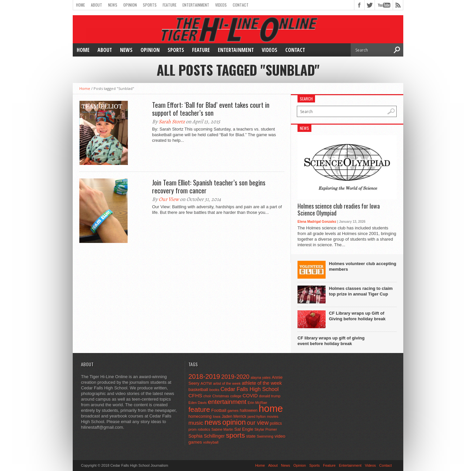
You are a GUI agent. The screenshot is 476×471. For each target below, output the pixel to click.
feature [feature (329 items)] (199, 409)
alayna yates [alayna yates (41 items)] (260, 377)
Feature (170, 5)
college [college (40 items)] (236, 396)
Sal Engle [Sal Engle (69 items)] (244, 429)
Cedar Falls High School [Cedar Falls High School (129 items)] (250, 389)
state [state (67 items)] (251, 436)
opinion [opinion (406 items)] (234, 422)
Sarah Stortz (172, 122)
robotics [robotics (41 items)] (204, 429)
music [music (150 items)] (196, 423)
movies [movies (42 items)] (273, 416)
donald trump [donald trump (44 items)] (270, 396)
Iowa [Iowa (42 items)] (217, 416)
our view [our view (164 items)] (258, 423)
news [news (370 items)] (213, 422)
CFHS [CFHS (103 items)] (195, 395)
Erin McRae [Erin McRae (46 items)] (257, 403)
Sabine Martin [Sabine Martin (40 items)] (222, 429)
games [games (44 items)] (233, 411)
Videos (221, 5)
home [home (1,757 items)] (271, 408)
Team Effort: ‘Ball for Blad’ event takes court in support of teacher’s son (211, 109)
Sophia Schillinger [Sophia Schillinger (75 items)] (207, 436)
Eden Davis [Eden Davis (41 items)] (198, 403)
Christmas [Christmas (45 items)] (221, 396)
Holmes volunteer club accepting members (363, 266)
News (113, 5)
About (97, 5)
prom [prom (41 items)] (193, 429)
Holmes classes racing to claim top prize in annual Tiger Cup (361, 291)
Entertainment (196, 5)
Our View (169, 199)
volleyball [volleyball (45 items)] (211, 442)
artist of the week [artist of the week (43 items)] (227, 383)
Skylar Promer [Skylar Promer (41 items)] (266, 429)
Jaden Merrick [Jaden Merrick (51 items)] (234, 416)
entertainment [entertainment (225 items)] (227, 402)
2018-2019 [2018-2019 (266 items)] (204, 376)
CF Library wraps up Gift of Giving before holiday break (357, 316)
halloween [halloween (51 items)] (249, 411)
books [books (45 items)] (214, 390)
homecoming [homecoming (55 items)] (200, 416)
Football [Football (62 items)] (219, 410)
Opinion (130, 5)
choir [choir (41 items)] (207, 396)
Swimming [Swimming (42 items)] (265, 436)
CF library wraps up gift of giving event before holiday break (331, 341)
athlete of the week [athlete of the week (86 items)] (262, 383)
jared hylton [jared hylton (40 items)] (257, 416)
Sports (150, 5)
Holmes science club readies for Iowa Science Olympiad (339, 210)
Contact (241, 5)
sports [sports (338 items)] (235, 435)
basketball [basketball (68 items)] (198, 390)
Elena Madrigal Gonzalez (317, 222)
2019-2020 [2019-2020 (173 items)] (235, 377)
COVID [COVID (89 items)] (250, 396)
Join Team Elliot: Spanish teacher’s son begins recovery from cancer (209, 186)
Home (80, 5)
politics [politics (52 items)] (276, 423)
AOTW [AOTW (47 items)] (206, 383)
